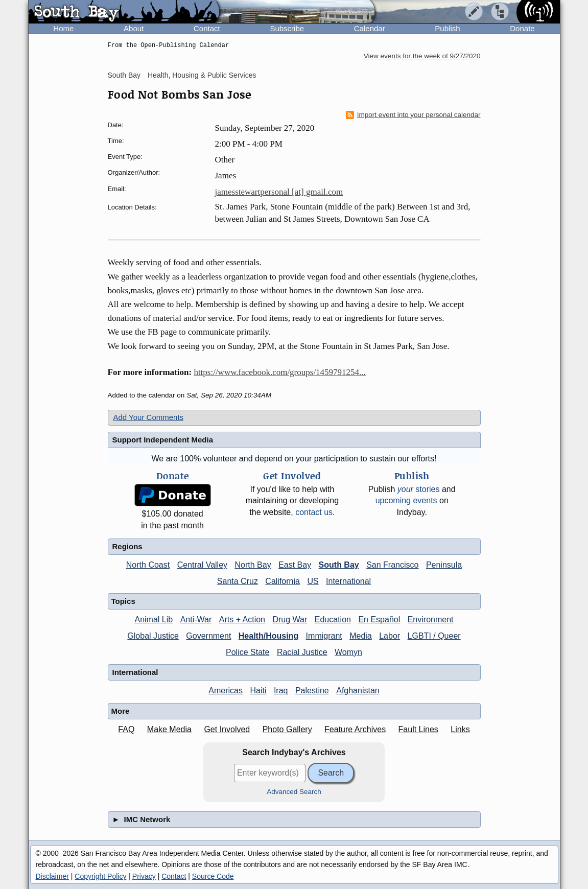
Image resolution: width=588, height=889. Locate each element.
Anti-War (196, 619)
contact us (314, 512)
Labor (390, 636)
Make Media (169, 729)
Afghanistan (358, 691)
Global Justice (153, 636)
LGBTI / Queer (434, 636)
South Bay (124, 75)
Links (460, 729)
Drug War (290, 619)
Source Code (213, 876)
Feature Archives (355, 729)
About (134, 28)
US (313, 581)
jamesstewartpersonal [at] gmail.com (279, 192)
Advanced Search (294, 792)
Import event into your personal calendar (413, 115)
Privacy (144, 876)
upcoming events (406, 500)
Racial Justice (302, 652)
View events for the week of (422, 56)
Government (208, 636)
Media (361, 636)
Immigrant (324, 636)
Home (63, 28)
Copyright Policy (100, 876)
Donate (522, 28)
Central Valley (202, 565)
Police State (248, 652)
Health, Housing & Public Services (202, 75)
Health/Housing (268, 636)
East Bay (295, 565)
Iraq (281, 691)
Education (333, 619)
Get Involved (227, 729)
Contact (207, 28)
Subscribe (287, 28)
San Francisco (392, 565)
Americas (226, 691)
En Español (379, 619)
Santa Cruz (238, 581)
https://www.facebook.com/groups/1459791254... (280, 372)
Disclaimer (52, 876)
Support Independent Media (163, 440)
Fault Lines (418, 729)
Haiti (258, 691)
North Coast (148, 565)
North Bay (253, 565)
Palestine (312, 691)
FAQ (126, 729)
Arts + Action (242, 619)
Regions (127, 546)
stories (419, 489)
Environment (431, 619)
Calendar (370, 28)
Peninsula (444, 565)
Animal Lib (154, 619)
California (283, 581)
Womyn (348, 652)
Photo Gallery (287, 729)
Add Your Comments (149, 417)
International (348, 581)
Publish (447, 28)
